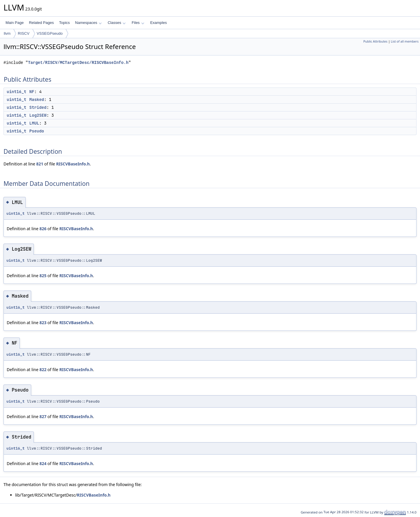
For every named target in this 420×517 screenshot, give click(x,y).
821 (40, 164)
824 (43, 463)
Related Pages (41, 23)
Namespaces (88, 23)
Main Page (15, 23)
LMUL (34, 123)
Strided (38, 107)
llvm (7, 33)
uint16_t (16, 92)
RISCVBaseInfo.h (73, 164)
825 (43, 276)
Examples (159, 23)
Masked (37, 99)
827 (43, 416)
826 (43, 229)
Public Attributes (376, 41)
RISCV (24, 33)
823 (43, 323)
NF (32, 92)
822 (43, 370)
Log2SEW (38, 115)
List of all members (405, 41)
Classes (117, 23)
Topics (64, 23)
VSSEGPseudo (50, 33)
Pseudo (37, 131)
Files (138, 23)
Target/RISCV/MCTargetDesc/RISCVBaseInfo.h (78, 63)
